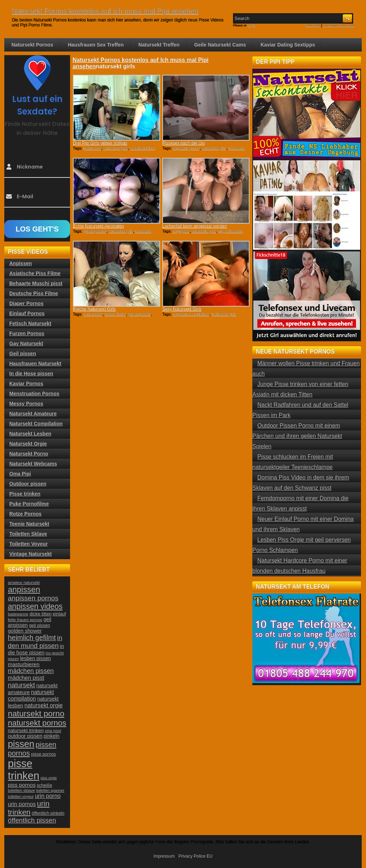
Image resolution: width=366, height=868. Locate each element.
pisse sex (237, 148)
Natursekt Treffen (159, 45)
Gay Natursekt (26, 343)
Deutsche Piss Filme (34, 293)
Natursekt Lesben (30, 434)
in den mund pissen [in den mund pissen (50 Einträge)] (35, 642)
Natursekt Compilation (36, 424)
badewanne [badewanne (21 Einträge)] (18, 614)
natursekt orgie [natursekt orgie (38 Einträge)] (43, 705)
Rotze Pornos (25, 514)
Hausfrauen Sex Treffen (96, 45)
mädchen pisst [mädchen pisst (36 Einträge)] (26, 678)
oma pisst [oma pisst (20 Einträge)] (53, 731)
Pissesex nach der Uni (184, 143)
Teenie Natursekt (29, 524)
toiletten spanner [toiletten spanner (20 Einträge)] (50, 790)
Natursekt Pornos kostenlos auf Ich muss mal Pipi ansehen (105, 11)
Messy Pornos (26, 404)
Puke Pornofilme (29, 504)
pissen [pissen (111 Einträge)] (21, 744)
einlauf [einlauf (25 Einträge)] (60, 614)
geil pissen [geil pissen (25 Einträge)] (39, 625)
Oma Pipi (20, 474)
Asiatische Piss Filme (35, 273)
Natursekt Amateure (33, 414)
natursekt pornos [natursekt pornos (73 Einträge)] (37, 723)
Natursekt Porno (29, 454)
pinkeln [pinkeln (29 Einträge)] (51, 736)
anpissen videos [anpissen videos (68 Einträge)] (35, 606)
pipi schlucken (231, 231)
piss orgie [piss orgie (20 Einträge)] (49, 778)
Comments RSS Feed (338, 25)
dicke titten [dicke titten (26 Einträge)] (41, 614)
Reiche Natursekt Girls (94, 309)
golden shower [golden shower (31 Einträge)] (25, 631)
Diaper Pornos (26, 303)
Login (252, 25)
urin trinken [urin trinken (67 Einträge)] (29, 808)
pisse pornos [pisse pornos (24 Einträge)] (44, 754)
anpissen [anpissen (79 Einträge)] (24, 589)
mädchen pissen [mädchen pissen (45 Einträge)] (31, 671)
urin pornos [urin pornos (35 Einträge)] (22, 804)
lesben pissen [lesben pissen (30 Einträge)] (35, 658)
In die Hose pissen (31, 374)
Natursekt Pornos (32, 45)
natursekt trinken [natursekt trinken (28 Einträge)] (26, 730)
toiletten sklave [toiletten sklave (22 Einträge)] (21, 790)
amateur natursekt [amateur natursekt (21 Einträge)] (24, 582)
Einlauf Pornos (27, 313)
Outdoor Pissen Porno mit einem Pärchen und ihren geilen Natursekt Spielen (297, 436)
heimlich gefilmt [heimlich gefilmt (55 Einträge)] (32, 638)
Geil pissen (23, 353)
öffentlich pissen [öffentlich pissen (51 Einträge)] (32, 820)
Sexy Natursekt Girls (182, 309)
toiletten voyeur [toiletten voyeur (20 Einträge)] (21, 796)
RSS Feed (313, 25)
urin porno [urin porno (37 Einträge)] (48, 796)
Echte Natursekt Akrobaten (98, 226)
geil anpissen (95, 231)
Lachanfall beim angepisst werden (195, 226)
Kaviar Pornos (26, 384)
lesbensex (92, 148)
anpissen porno (186, 148)
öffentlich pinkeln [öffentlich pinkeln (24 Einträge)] (48, 813)
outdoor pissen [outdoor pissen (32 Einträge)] (25, 736)
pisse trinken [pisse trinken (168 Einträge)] (24, 769)
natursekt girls (115, 148)
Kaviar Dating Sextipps (288, 45)
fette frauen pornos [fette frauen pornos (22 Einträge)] (25, 620)
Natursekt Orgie (28, 444)
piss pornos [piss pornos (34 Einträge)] (22, 785)
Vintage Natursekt (31, 554)
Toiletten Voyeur (29, 544)
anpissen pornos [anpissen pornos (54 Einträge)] (33, 598)
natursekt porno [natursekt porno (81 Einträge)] (36, 713)
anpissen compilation (191, 314)
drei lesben (93, 314)
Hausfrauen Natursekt (35, 364)
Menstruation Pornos (34, 394)
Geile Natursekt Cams (220, 45)
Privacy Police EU (195, 856)
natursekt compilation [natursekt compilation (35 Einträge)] (31, 695)
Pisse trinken (25, 494)
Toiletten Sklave (28, 534)
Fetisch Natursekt (30, 323)
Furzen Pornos (27, 333)
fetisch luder (115, 314)
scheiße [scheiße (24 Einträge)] (44, 785)
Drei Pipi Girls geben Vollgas (100, 143)
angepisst (181, 231)
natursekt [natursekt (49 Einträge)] (21, 685)
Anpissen (21, 263)
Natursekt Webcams (33, 464)
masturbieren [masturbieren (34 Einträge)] (24, 664)
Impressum (164, 856)
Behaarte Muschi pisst (36, 283)
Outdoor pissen (28, 484)
